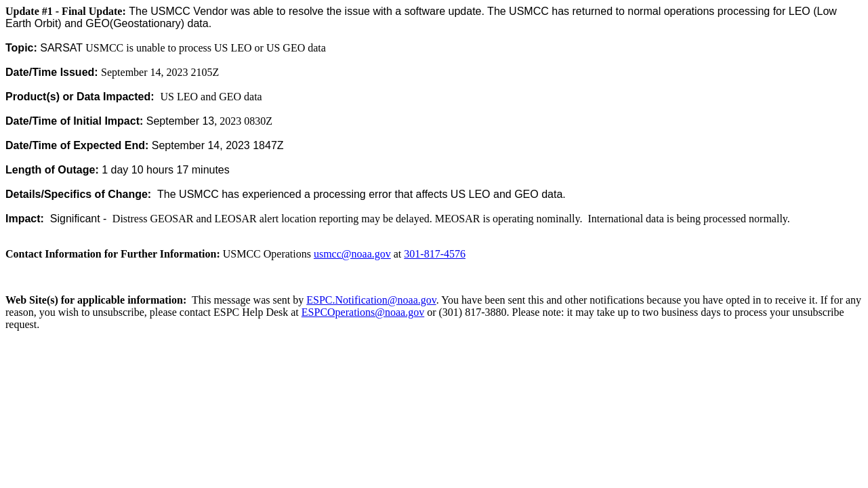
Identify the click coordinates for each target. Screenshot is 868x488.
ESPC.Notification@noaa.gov (371, 300)
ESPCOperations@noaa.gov (363, 312)
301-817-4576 (435, 254)
